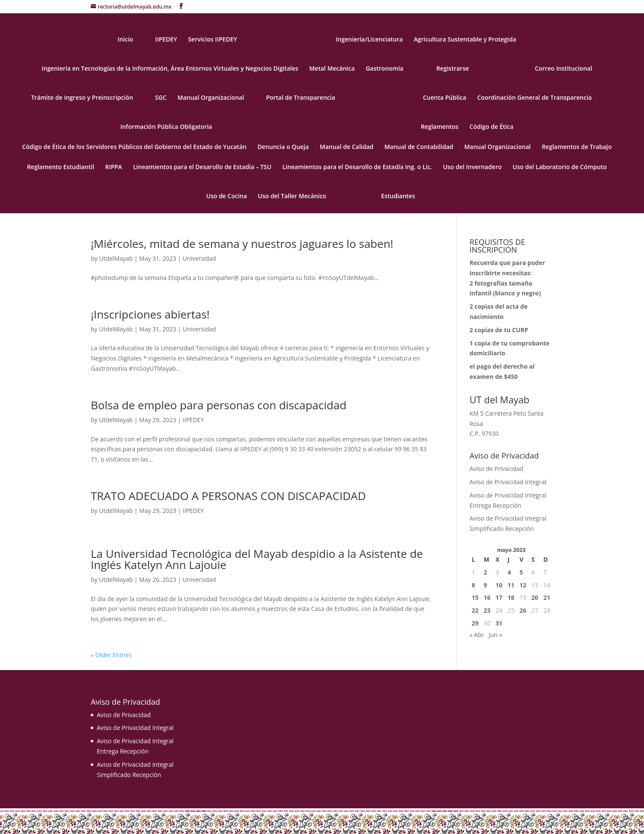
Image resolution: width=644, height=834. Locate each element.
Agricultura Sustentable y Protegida (465, 40)
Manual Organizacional (210, 98)
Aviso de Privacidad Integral (508, 482)
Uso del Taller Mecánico (292, 197)
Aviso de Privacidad (497, 469)
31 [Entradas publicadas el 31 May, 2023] (499, 623)
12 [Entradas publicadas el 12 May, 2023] (523, 585)
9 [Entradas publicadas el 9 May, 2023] (485, 585)
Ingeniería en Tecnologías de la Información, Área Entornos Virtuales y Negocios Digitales (170, 69)
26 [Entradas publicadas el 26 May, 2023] (523, 610)
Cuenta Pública (445, 98)
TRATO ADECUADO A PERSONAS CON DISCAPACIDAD (228, 496)
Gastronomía (385, 69)
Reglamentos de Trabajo (577, 147)
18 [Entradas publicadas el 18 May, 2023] (511, 597)
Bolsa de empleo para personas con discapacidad (219, 405)
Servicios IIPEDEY (212, 40)
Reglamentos (440, 127)
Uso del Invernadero (473, 167)
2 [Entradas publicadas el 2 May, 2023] (485, 572)
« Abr (477, 635)
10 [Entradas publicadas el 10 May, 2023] (499, 585)
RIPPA (113, 167)
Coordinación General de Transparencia (534, 98)
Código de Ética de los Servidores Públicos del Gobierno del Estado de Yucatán (134, 147)
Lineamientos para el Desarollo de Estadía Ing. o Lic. (357, 167)
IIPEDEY (166, 40)
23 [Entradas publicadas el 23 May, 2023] (487, 610)
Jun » (495, 635)
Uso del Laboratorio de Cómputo (560, 167)
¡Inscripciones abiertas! (150, 314)
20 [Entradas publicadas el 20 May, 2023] (535, 597)
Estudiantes (398, 197)
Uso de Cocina (227, 197)
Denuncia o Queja (283, 147)
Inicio (125, 40)
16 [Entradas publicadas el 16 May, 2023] (487, 597)
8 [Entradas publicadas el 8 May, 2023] (474, 585)
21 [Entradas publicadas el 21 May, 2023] (547, 597)
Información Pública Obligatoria (166, 127)
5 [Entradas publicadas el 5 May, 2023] (521, 572)
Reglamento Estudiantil (61, 167)
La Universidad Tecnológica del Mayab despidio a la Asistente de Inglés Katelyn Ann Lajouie (257, 559)
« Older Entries (111, 655)
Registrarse (453, 69)
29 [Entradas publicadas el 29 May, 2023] (475, 623)
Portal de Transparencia (300, 98)
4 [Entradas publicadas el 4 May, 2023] (509, 572)
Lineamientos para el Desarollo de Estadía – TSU (202, 167)
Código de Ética (491, 127)
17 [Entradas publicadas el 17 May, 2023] (499, 597)
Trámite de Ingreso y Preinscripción (82, 98)
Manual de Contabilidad (419, 147)
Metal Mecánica (332, 69)
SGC (161, 98)
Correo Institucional (563, 69)
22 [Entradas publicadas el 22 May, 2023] (475, 610)
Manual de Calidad (347, 147)
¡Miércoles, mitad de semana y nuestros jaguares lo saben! (242, 244)
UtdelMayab (116, 258)
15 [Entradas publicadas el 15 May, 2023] (475, 597)
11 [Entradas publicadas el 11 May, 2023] (511, 585)
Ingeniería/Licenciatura (369, 40)
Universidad (199, 258)
